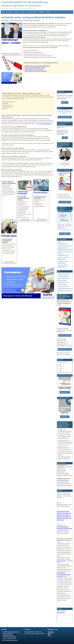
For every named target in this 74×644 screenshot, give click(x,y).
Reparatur (61, 369)
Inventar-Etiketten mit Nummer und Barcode (36, 71)
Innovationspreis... (65, 392)
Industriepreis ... (65, 417)
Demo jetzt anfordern (11, 54)
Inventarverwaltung (32, 12)
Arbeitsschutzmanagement (64, 291)
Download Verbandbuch (65, 335)
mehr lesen (9, 220)
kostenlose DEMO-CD (65, 202)
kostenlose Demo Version (65, 349)
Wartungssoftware (62, 284)
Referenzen (65, 102)
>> (66, 138)
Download (9, 12)
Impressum (50, 632)
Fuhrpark (61, 364)
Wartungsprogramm (63, 282)
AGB (49, 634)
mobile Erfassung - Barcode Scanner (34, 69)
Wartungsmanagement (63, 276)
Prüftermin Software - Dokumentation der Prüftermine (7, 241)
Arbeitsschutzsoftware (63, 274)
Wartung (61, 371)
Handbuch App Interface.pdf (65, 246)
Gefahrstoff (61, 367)
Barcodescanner (61, 561)
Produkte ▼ (42, 12)
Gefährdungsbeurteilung (64, 286)
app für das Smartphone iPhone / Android (35, 68)
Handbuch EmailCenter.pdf (64, 252)
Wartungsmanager (62, 280)
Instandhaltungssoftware (64, 278)
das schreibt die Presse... (65, 117)
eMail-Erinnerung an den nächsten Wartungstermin (37, 66)
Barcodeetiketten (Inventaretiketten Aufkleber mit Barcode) (64, 575)
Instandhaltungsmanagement (65, 288)
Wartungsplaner (61, 612)
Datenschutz (51, 633)
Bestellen (16, 12)
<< (63, 138)
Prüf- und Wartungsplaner (45, 124)
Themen (50, 636)
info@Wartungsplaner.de (65, 198)
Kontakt (23, 12)
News (48, 12)
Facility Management (64, 362)
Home (3, 12)
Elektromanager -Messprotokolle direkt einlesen (24, 198)
